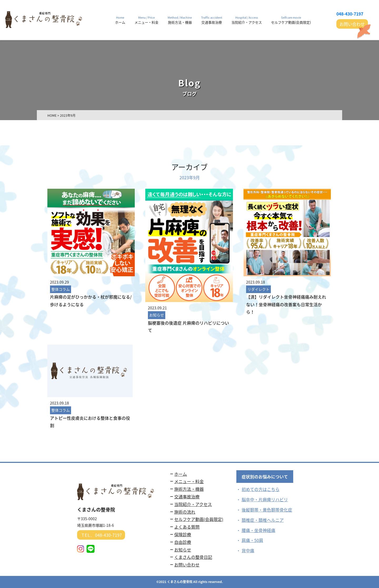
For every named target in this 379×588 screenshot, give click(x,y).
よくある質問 (187, 527)
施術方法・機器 (189, 489)
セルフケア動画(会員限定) (199, 519)
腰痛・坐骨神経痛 (258, 530)
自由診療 (183, 542)
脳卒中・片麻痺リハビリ (265, 499)
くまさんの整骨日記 (193, 557)
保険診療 (183, 534)
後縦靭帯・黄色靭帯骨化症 (267, 510)
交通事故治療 (187, 497)
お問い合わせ (352, 24)
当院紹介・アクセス (193, 504)
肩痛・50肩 (252, 540)
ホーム (181, 474)
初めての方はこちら (261, 489)
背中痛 (248, 550)
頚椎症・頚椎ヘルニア (263, 520)
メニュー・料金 (189, 481)
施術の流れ (185, 512)
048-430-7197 (350, 14)
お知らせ (183, 550)
